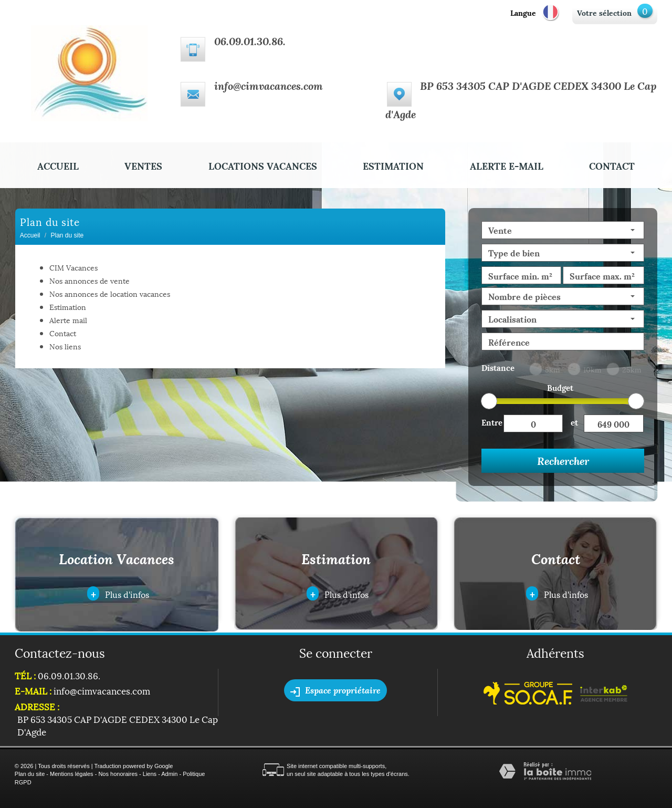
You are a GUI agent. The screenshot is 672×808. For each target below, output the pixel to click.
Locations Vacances (263, 165)
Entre (492, 422)
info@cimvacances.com (269, 86)
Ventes (143, 165)
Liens (150, 774)
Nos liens (65, 346)
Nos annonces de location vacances (110, 293)
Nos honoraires (118, 774)
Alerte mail (68, 320)
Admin (169, 774)
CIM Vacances (73, 267)
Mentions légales (72, 774)
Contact (612, 165)
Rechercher (563, 461)
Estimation (393, 165)
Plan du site (30, 774)
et (574, 422)
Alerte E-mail (507, 165)
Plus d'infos (118, 593)
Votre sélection (604, 12)
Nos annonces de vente (90, 280)
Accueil (58, 165)
